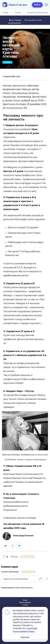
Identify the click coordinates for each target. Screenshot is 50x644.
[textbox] (22, 579)
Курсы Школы (25, 603)
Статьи (18, 12)
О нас (25, 600)
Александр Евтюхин (23, 536)
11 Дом (5, 12)
